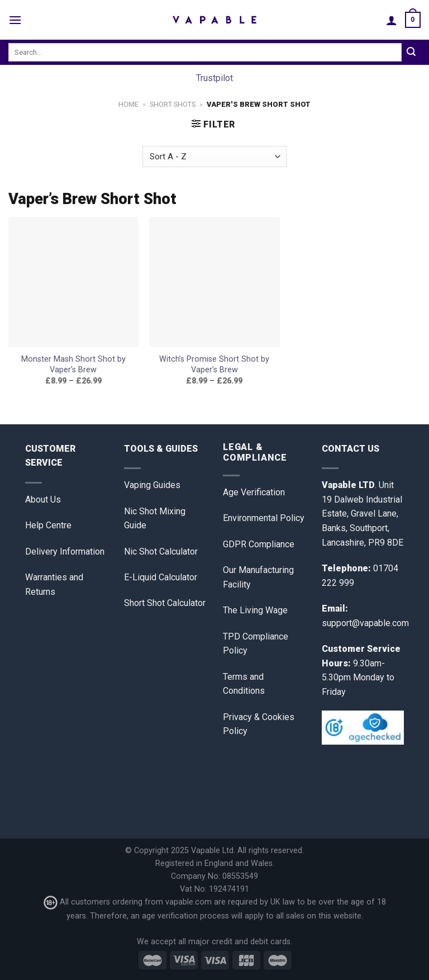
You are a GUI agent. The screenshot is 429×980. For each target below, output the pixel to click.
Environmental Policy (264, 518)
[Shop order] (214, 157)
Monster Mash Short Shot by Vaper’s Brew (73, 364)
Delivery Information (65, 551)
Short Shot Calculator (165, 603)
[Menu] (15, 20)
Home (128, 104)
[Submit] (411, 53)
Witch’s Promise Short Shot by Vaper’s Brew (214, 364)
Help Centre (48, 525)
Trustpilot (214, 78)
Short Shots (173, 104)
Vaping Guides (152, 485)
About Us (43, 500)
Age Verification (254, 492)
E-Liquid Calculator (161, 577)
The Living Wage (255, 610)
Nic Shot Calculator (161, 551)
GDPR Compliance (259, 544)
